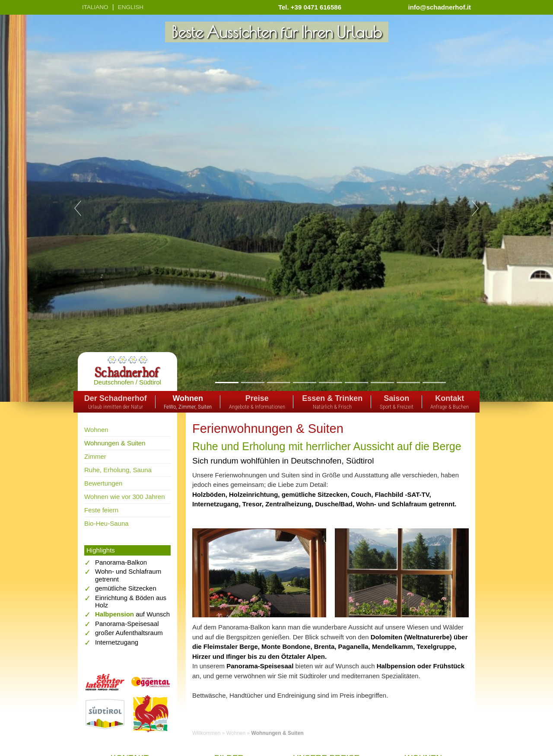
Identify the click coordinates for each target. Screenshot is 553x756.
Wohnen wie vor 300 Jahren (125, 497)
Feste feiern (101, 510)
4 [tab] (304, 383)
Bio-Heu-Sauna (106, 523)
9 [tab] (434, 383)
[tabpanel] (276, 208)
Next (475, 208)
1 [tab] (227, 383)
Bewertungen (103, 483)
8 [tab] (408, 383)
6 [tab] (356, 383)
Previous (78, 208)
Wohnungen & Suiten (115, 443)
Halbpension (114, 614)
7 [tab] (382, 383)
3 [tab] (278, 383)
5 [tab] (330, 383)
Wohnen (96, 430)
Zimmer (95, 456)
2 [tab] (253, 383)
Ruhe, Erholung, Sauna (118, 470)
